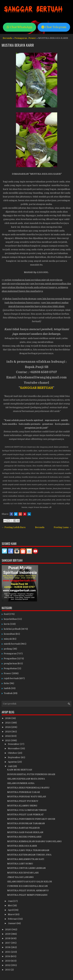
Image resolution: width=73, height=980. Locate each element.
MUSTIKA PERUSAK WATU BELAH (27, 797)
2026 (8, 718)
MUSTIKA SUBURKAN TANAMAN (26, 823)
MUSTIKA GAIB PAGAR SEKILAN (25, 832)
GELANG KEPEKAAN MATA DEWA (26, 779)
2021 (8, 740)
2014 (8, 956)
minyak (8, 639)
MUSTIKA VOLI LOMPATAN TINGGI (27, 810)
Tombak (8, 693)
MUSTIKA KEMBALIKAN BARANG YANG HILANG (34, 841)
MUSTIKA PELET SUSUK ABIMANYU (28, 890)
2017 (8, 943)
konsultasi (9, 634)
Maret (12, 914)
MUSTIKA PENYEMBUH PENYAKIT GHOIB (31, 819)
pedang (8, 649)
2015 (8, 952)
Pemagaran (21, 38)
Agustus (13, 762)
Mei (10, 906)
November (14, 748)
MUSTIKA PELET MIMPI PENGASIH (27, 895)
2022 (8, 736)
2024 (8, 727)
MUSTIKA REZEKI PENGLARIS (24, 837)
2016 (8, 947)
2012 (8, 965)
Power (32, 38)
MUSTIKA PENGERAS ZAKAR (24, 792)
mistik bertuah (12, 644)
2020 (8, 929)
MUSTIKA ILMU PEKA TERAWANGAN (28, 850)
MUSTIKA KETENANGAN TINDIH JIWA (29, 855)
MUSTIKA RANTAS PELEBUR (23, 828)
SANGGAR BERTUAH (36, 388)
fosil (6, 614)
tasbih (7, 688)
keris (7, 624)
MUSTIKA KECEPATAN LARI (23, 873)
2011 (8, 970)
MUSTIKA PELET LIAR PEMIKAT (25, 814)
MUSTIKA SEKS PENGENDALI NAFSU (28, 788)
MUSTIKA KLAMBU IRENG (22, 806)
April (11, 910)
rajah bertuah (11, 678)
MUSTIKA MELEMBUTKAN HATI (26, 859)
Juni (11, 901)
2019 (8, 934)
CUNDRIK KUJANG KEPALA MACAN (27, 886)
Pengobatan (10, 668)
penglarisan (10, 663)
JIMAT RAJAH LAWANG (20, 877)
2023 (8, 732)
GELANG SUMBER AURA (21, 783)
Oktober (13, 753)
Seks (6, 683)
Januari (12, 923)
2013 (8, 961)
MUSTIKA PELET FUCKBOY (23, 801)
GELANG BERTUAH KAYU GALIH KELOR (30, 882)
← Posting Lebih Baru (14, 527)
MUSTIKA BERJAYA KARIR (18, 45)
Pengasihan (10, 658)
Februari (13, 919)
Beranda (7, 38)
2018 (8, 938)
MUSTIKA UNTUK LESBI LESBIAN (26, 868)
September (14, 757)
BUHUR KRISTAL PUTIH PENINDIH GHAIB (31, 774)
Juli (10, 766)
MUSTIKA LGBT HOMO (20, 864)
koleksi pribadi (12, 629)
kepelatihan (10, 619)
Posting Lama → (63, 527)
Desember (14, 744)
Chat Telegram (54, 27)
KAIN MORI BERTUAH (20, 770)
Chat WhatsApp (19, 27)
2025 (8, 723)
